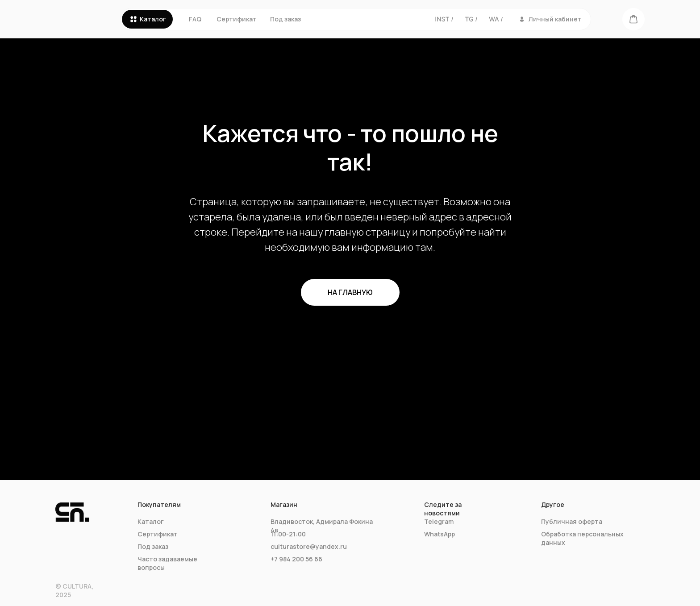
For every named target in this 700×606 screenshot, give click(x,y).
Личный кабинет (555, 19)
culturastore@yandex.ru (309, 546)
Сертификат (237, 19)
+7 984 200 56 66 (296, 559)
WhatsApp (440, 534)
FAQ (195, 19)
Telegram (439, 521)
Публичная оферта (572, 521)
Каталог (153, 19)
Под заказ (285, 19)
